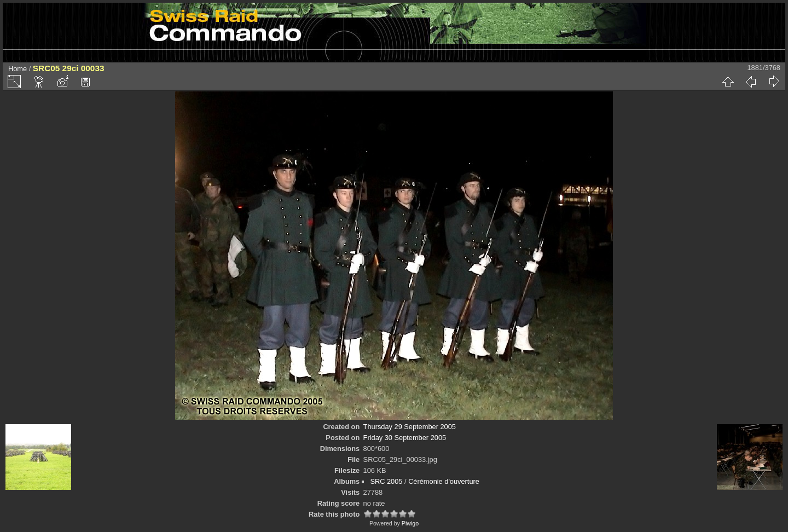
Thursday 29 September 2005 (410, 427)
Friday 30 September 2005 (405, 438)
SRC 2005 (386, 481)
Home (18, 69)
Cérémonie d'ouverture (444, 481)
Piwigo (410, 523)
